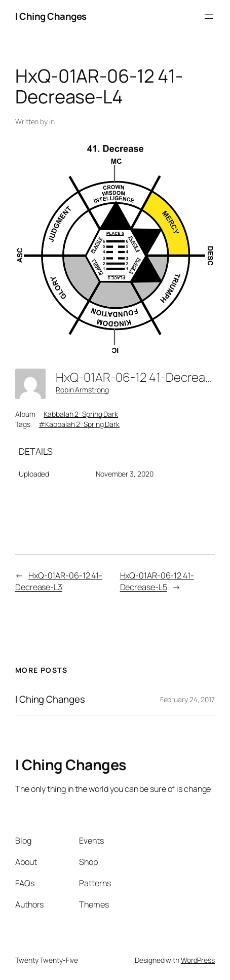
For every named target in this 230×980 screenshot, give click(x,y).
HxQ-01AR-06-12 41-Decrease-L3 (59, 581)
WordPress (198, 960)
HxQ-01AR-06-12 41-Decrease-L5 (157, 581)
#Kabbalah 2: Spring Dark (79, 424)
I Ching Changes (51, 16)
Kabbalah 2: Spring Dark (81, 414)
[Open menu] (209, 17)
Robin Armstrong (82, 390)
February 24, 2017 (187, 699)
